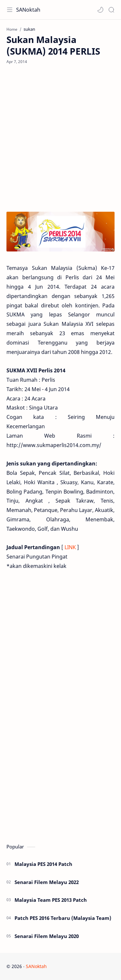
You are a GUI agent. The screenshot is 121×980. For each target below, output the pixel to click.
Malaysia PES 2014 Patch (43, 864)
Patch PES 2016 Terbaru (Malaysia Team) (63, 918)
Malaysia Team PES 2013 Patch (51, 900)
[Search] (111, 10)
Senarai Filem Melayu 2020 (47, 936)
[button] (100, 10)
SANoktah (28, 10)
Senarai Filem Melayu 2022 (47, 882)
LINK (70, 547)
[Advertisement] (60, 138)
